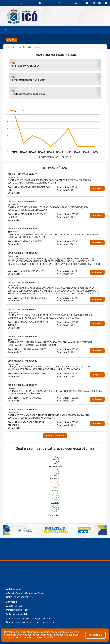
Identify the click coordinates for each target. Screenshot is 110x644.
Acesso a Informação (22, 47)
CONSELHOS (82, 30)
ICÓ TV (73, 30)
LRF (56, 30)
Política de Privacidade (53, 635)
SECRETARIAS (37, 30)
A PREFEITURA (14, 30)
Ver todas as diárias (55, 436)
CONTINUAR (96, 635)
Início (8, 47)
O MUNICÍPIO (25, 30)
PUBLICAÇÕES (64, 30)
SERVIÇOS (48, 30)
